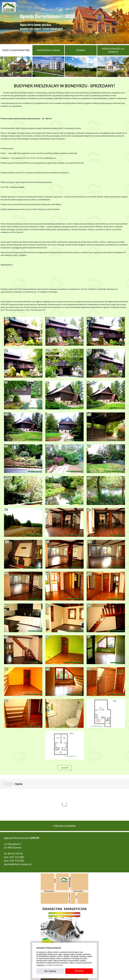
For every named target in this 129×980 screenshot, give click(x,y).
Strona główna (64, 788)
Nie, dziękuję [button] (50, 971)
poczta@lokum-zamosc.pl (18, 826)
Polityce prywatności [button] (55, 965)
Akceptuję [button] (79, 971)
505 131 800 (17, 819)
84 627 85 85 (15, 816)
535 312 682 (17, 823)
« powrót (65, 768)
